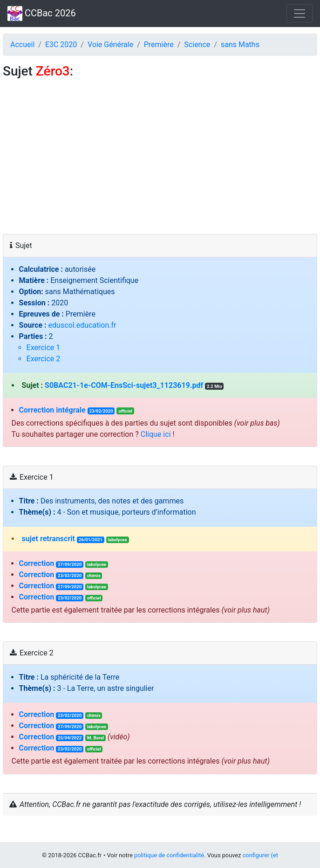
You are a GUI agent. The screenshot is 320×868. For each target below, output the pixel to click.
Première (159, 45)
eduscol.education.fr (82, 325)
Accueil (22, 45)
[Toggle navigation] (300, 14)
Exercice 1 (44, 348)
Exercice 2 (44, 359)
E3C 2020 (61, 45)
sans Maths (240, 45)
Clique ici (156, 434)
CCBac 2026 (42, 14)
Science (197, 45)
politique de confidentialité (169, 855)
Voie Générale (110, 45)
